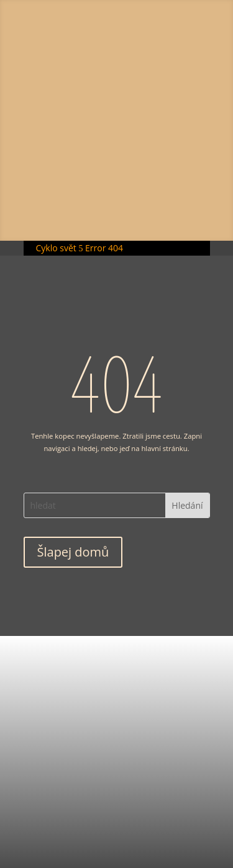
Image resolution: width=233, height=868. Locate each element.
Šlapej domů (73, 552)
